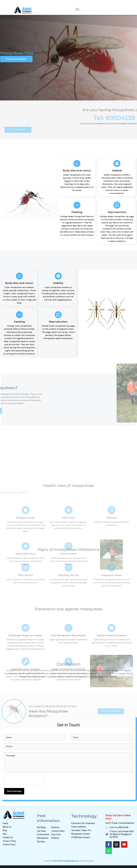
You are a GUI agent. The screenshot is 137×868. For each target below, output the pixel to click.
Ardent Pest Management (68, 861)
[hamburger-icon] (77, 9)
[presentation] (24, 780)
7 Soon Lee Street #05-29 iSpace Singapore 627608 (122, 834)
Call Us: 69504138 (119, 827)
